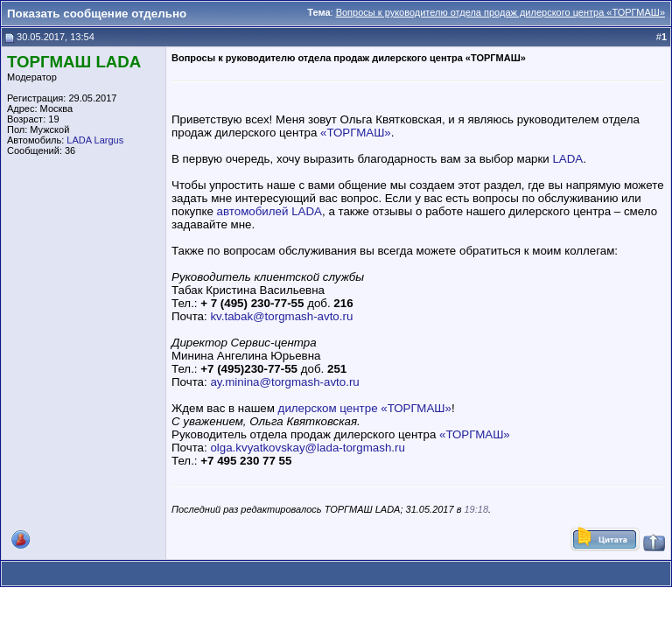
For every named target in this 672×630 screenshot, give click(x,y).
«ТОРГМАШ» (356, 133)
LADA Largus (95, 140)
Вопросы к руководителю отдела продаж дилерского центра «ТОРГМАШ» (500, 12)
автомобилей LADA (269, 211)
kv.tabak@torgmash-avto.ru (281, 316)
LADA (567, 159)
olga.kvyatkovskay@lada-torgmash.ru (307, 448)
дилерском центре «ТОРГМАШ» (365, 408)
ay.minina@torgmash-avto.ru (284, 382)
